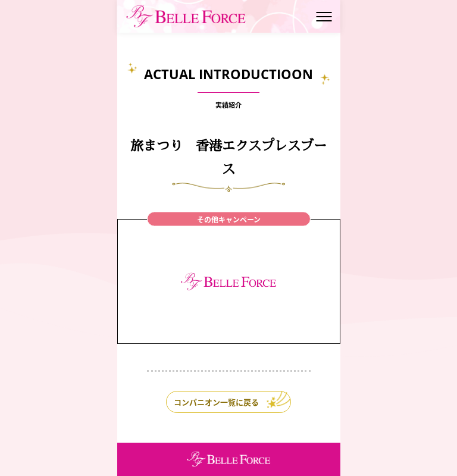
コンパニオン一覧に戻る (216, 402)
